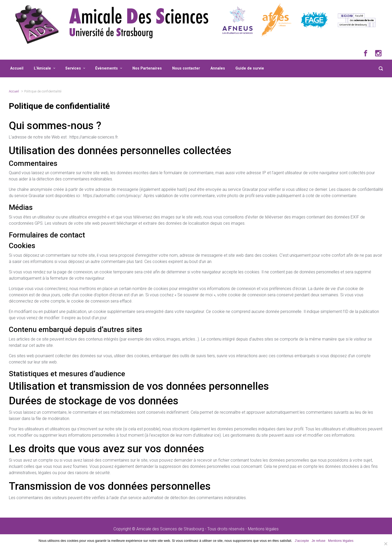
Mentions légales (263, 529)
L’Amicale (42, 68)
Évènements (107, 68)
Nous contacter (186, 68)
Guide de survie (250, 68)
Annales (218, 68)
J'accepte (302, 541)
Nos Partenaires (147, 68)
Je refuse (319, 541)
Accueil (17, 68)
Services (73, 68)
